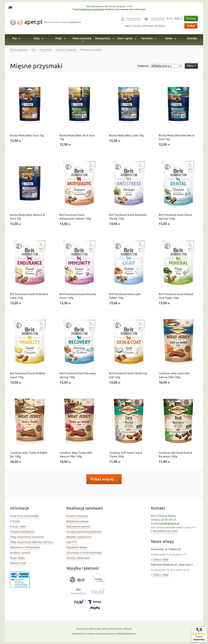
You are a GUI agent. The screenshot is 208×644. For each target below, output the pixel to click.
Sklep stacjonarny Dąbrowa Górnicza (32, 542)
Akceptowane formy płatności (84, 532)
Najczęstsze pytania (78, 526)
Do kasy (191, 19)
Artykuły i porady (20, 553)
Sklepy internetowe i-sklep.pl (104, 629)
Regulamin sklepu (77, 547)
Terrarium (148, 38)
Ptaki (60, 38)
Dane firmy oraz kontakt (24, 516)
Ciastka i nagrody (66, 50)
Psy (16, 38)
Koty (38, 38)
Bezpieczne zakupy (77, 521)
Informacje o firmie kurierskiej (84, 553)
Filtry (191, 66)
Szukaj (191, 26)
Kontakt (192, 38)
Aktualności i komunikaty (25, 547)
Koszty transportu (77, 516)
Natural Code (18, 563)
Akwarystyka (104, 38)
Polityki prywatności (126, 634)
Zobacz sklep (161, 559)
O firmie (15, 521)
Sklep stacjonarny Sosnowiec (27, 537)
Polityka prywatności (22, 532)
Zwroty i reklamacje (78, 558)
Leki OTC (72, 542)
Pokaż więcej (103, 479)
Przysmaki (46, 50)
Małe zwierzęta (82, 40)
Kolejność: (143, 66)
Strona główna (19, 50)
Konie (170, 38)
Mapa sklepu (17, 558)
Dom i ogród (126, 38)
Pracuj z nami (18, 526)
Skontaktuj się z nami (166, 531)
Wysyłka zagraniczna (79, 537)
